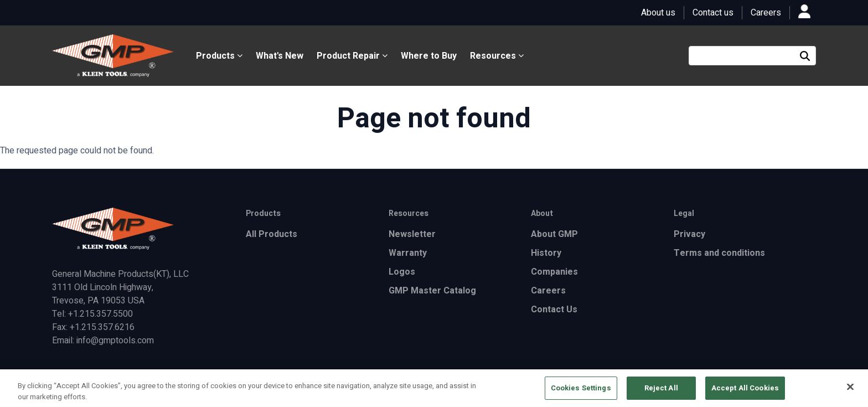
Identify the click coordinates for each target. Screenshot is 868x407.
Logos (402, 272)
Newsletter (412, 234)
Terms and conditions (719, 253)
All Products (272, 234)
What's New (280, 56)
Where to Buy (429, 56)
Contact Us (554, 310)
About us (658, 13)
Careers (766, 13)
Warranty (408, 253)
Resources (497, 56)
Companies (554, 272)
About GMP (554, 234)
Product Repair (352, 56)
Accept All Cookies (745, 391)
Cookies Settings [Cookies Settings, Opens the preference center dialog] (581, 391)
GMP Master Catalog (432, 291)
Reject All (661, 391)
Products (219, 56)
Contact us (713, 13)
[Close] (850, 390)
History (546, 253)
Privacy (689, 234)
